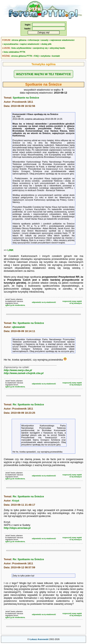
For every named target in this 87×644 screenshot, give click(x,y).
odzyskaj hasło (57, 48)
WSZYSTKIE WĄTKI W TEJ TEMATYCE (43, 74)
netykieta (45, 56)
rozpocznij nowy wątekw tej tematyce (72, 302)
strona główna (19, 40)
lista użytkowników (21, 48)
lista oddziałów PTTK (14, 52)
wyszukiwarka (11, 44)
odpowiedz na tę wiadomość (44, 302)
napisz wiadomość (30, 44)
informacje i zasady (38, 40)
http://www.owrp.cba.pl (18, 370)
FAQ (37, 56)
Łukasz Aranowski (39, 639)
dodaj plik (46, 44)
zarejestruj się (40, 48)
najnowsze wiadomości (62, 40)
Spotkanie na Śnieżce (26, 98)
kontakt (56, 56)
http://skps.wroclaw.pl (17, 528)
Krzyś (16, 501)
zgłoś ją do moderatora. (15, 305)
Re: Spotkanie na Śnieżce (28, 323)
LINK (11, 250)
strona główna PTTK (22, 56)
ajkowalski (19, 327)
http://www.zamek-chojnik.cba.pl (24, 373)
